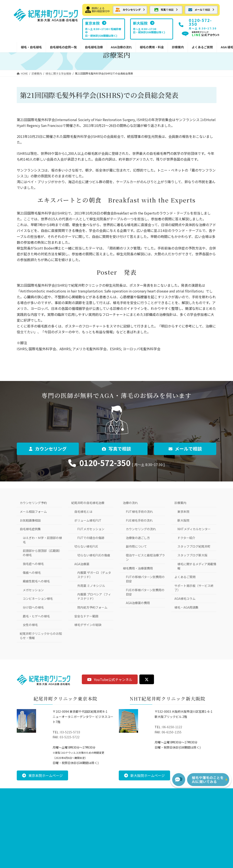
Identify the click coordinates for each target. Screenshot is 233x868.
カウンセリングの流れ (141, 529)
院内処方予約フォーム (92, 607)
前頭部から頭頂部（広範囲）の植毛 (42, 553)
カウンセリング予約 (33, 503)
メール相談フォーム (33, 512)
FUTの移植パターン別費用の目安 (145, 579)
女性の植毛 (30, 625)
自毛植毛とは (83, 512)
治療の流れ (130, 503)
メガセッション (33, 590)
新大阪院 (183, 520)
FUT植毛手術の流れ (139, 512)
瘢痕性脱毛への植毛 (36, 581)
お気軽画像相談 (30, 520)
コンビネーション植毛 (38, 598)
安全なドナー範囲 (86, 616)
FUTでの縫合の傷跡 (91, 538)
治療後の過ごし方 (138, 538)
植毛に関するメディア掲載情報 (197, 566)
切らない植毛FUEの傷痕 (94, 555)
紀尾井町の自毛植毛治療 (88, 503)
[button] (130, 10)
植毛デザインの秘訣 (88, 625)
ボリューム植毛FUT (88, 520)
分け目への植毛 (33, 607)
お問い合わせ (87, 792)
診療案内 (180, 503)
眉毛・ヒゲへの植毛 (36, 616)
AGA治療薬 (82, 564)
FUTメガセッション (91, 529)
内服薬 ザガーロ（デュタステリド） (94, 575)
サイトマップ (146, 792)
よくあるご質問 (185, 577)
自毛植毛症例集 (30, 529)
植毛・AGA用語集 (186, 607)
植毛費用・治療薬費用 (138, 568)
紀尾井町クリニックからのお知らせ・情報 (41, 636)
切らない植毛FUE (86, 546)
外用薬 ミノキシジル (91, 586)
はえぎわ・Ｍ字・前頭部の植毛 (42, 540)
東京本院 (183, 512)
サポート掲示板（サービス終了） (194, 588)
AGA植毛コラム (185, 598)
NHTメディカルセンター (194, 529)
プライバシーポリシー (117, 792)
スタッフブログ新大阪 (192, 555)
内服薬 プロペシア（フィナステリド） (94, 596)
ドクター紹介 (186, 538)
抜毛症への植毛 (33, 564)
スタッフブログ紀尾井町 (194, 546)
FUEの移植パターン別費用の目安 (145, 592)
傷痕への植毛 (32, 573)
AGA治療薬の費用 (138, 603)
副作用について (136, 546)
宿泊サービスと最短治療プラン (145, 557)
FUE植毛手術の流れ (139, 520)
